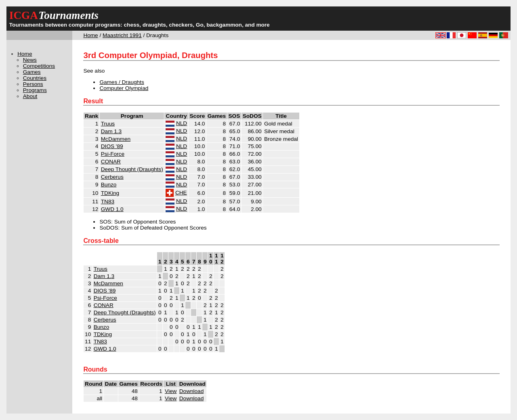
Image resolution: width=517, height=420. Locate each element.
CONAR (111, 162)
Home (90, 35)
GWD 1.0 (112, 209)
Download (191, 391)
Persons (33, 84)
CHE (181, 193)
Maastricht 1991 (122, 35)
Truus (108, 124)
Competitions (39, 66)
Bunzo (109, 185)
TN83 (108, 202)
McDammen (116, 139)
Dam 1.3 (111, 131)
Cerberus (112, 177)
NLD (182, 123)
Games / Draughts (122, 82)
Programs (35, 90)
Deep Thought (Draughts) (132, 169)
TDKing (110, 193)
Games (32, 72)
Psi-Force (113, 154)
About (30, 96)
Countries (35, 78)
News (30, 60)
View (171, 391)
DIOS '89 (112, 146)
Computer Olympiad (124, 88)
